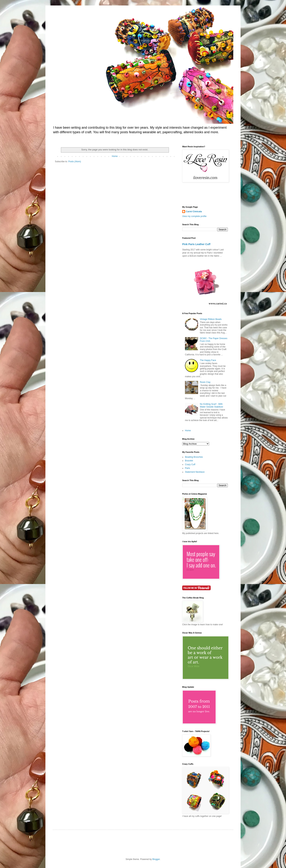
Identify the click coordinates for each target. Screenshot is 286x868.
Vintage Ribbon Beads (211, 319)
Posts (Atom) (75, 162)
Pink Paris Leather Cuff (196, 244)
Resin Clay (205, 382)
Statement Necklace (195, 472)
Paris (187, 468)
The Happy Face (208, 360)
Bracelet (189, 461)
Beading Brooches (194, 457)
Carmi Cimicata (194, 212)
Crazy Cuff (190, 464)
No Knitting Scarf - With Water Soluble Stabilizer (212, 405)
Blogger (156, 859)
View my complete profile (194, 216)
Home (115, 156)
